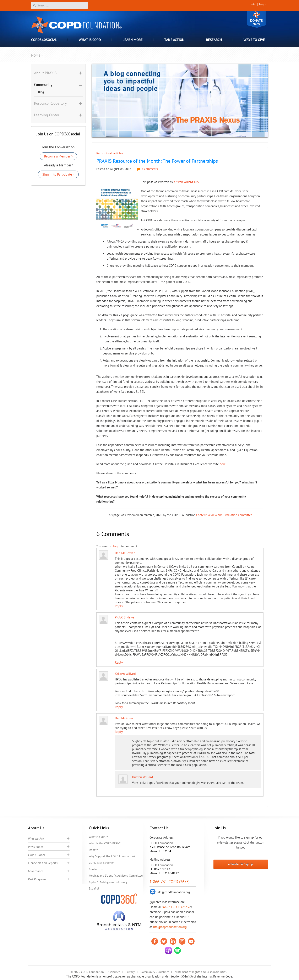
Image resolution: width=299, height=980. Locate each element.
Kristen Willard (125, 674)
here (223, 464)
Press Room (36, 847)
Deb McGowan (125, 553)
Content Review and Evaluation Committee (224, 515)
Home (36, 55)
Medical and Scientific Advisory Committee (116, 876)
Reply (119, 606)
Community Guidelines (155, 972)
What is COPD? (98, 837)
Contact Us (96, 869)
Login (263, 4)
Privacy (130, 972)
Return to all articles (110, 153)
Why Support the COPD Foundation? (112, 856)
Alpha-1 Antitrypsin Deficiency (108, 882)
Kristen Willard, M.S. (187, 182)
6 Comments (147, 169)
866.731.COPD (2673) (176, 907)
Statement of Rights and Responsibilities (201, 972)
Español (94, 888)
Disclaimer (113, 972)
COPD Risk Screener (101, 863)
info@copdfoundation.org (170, 927)
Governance (36, 871)
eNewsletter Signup (241, 864)
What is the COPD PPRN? (105, 843)
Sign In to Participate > (58, 174)
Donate (256, 19)
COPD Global (36, 855)
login (117, 546)
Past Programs (37, 879)
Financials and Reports (43, 863)
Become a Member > (58, 156)
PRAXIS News (125, 617)
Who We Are (36, 839)
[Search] (59, 5)
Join (253, 4)
